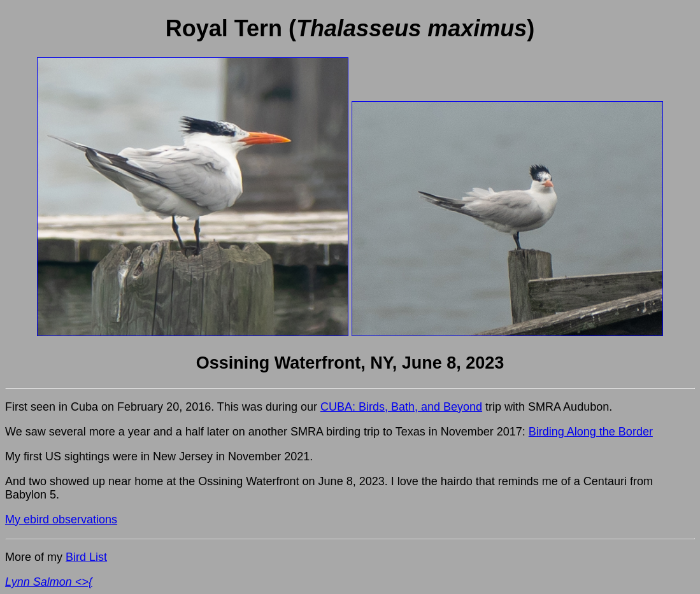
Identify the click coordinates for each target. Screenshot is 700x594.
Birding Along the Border (591, 432)
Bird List (86, 557)
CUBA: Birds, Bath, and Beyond (401, 407)
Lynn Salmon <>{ (49, 582)
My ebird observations (61, 520)
